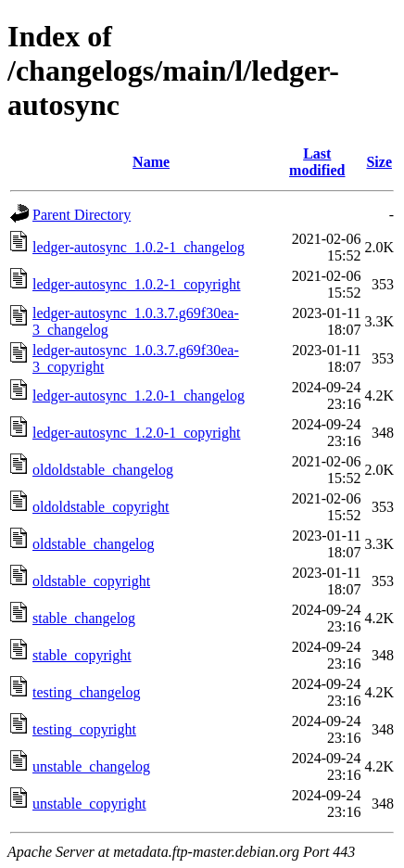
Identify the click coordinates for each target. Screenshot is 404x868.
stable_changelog (84, 618)
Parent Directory (82, 215)
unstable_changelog (91, 766)
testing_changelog (86, 692)
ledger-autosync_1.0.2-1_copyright (137, 284)
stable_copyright (82, 655)
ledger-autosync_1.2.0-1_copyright (137, 433)
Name (151, 162)
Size (379, 162)
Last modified (317, 162)
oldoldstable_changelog (103, 470)
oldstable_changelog (94, 544)
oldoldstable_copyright (101, 507)
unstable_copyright (89, 804)
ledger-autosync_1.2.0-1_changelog (139, 396)
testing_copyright (84, 729)
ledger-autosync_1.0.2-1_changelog (139, 247)
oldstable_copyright (91, 581)
